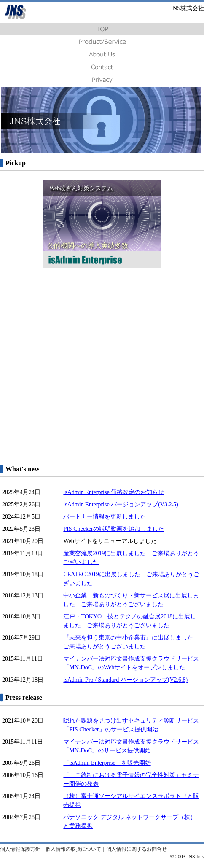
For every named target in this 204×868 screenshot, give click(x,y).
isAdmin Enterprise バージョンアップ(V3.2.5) (121, 504)
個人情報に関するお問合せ (137, 849)
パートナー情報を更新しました (105, 517)
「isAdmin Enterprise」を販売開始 (107, 763)
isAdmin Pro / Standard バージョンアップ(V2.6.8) (125, 680)
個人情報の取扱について (73, 849)
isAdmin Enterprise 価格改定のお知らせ (114, 492)
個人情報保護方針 (20, 849)
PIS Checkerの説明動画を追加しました (113, 529)
